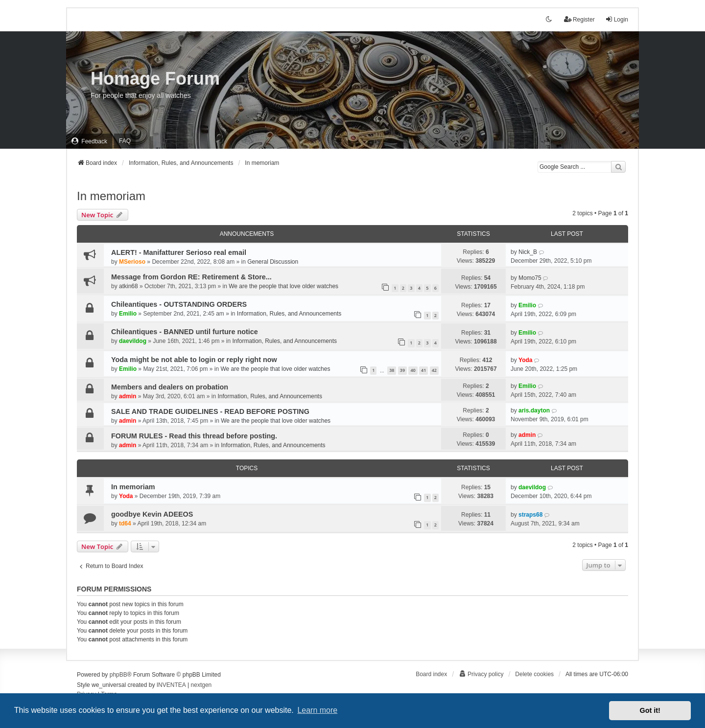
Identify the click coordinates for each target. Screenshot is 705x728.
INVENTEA (171, 685)
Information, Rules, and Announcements (289, 314)
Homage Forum (155, 79)
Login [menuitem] (617, 19)
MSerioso (132, 262)
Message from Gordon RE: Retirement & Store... (191, 277)
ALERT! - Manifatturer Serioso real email (179, 252)
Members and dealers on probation (170, 387)
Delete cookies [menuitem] (534, 674)
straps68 (530, 515)
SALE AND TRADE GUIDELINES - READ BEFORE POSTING (210, 411)
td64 (125, 523)
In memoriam (111, 196)
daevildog (133, 341)
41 (423, 370)
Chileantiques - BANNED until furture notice (185, 332)
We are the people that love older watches (283, 286)
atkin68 (129, 286)
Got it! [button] (650, 710)
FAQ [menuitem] (125, 141)
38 (392, 370)
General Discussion (273, 262)
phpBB (118, 675)
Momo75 (530, 278)
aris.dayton (534, 410)
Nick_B (528, 252)
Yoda (525, 360)
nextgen (201, 685)
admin (128, 396)
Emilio (128, 314)
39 (402, 370)
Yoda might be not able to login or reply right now (194, 360)
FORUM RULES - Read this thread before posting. (194, 436)
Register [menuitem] (579, 19)
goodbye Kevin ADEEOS (152, 514)
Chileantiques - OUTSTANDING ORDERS (179, 304)
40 (413, 370)
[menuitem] (89, 141)
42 (434, 370)
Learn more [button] (317, 710)
